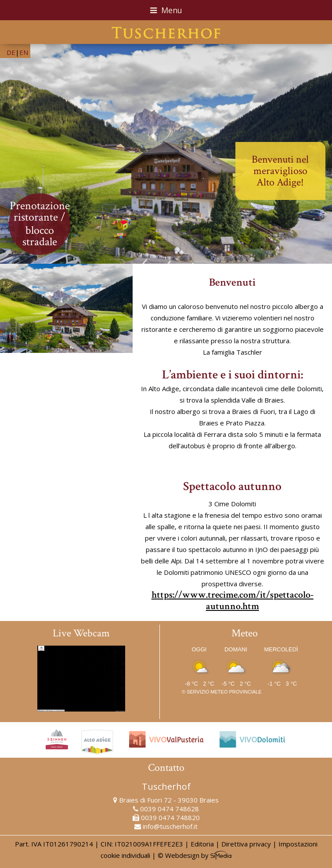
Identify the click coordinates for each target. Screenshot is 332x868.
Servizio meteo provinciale (224, 692)
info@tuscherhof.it (170, 826)
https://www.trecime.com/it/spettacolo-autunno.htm (233, 601)
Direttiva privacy (246, 844)
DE (11, 52)
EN (24, 52)
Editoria (202, 844)
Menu (166, 10)
